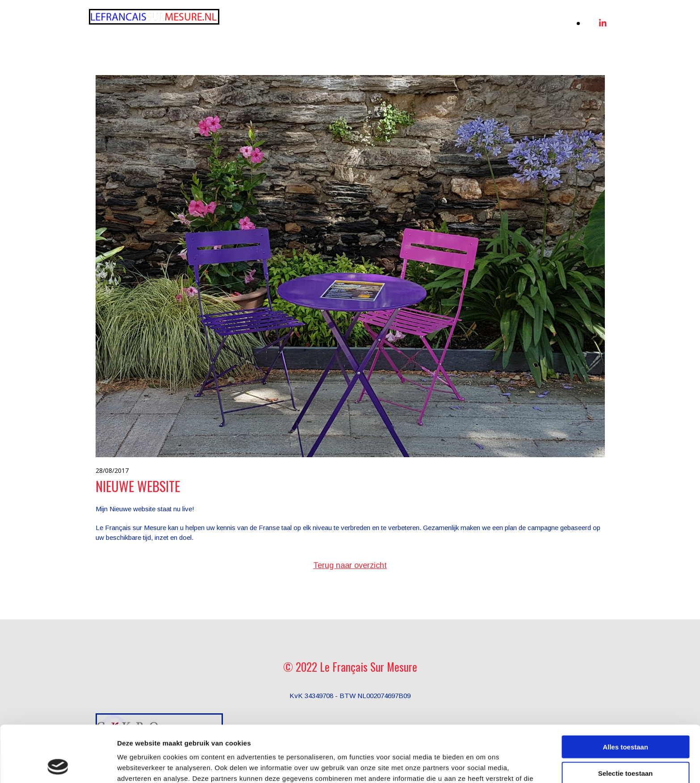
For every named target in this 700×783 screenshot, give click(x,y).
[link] (402, 21)
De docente (515, 21)
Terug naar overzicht (350, 565)
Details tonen (483, 765)
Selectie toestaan (626, 720)
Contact (553, 31)
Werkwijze (457, 21)
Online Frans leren (340, 21)
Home (284, 21)
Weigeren (625, 746)
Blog (559, 21)
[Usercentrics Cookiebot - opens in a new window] (58, 766)
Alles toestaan (625, 694)
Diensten (403, 21)
